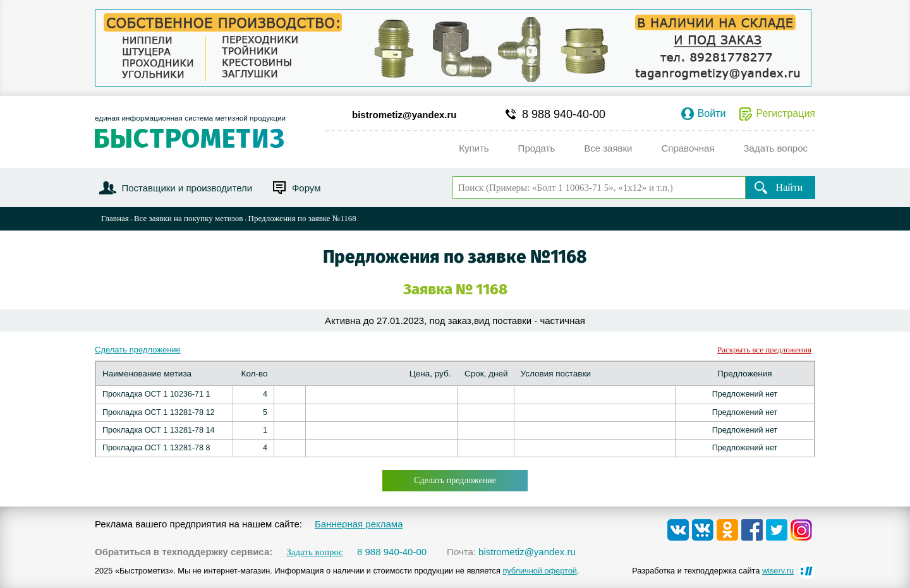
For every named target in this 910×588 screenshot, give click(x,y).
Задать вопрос (315, 552)
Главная (115, 218)
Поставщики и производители (187, 188)
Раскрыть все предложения (764, 350)
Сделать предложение (138, 350)
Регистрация (786, 114)
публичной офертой (540, 571)
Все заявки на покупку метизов (188, 218)
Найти (790, 187)
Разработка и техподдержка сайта (713, 571)
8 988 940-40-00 (564, 114)
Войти (712, 114)
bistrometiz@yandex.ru (404, 115)
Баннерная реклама (359, 524)
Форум (306, 188)
